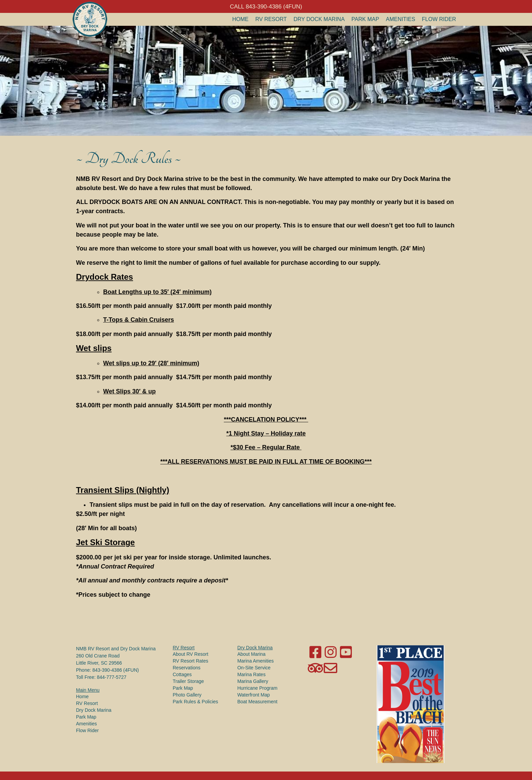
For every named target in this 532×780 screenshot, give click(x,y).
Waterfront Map (253, 695)
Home (241, 19)
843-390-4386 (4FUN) (116, 670)
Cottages (182, 674)
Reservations (187, 668)
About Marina (251, 654)
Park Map (365, 19)
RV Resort (271, 19)
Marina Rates (251, 674)
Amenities (400, 19)
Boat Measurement (257, 702)
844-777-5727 (111, 677)
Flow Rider (439, 19)
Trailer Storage (188, 681)
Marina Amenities (255, 661)
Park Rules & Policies (195, 702)
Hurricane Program (257, 688)
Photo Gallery (187, 695)
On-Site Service (254, 668)
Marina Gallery (253, 681)
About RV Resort (191, 654)
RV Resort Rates (191, 661)
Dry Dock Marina (319, 19)
